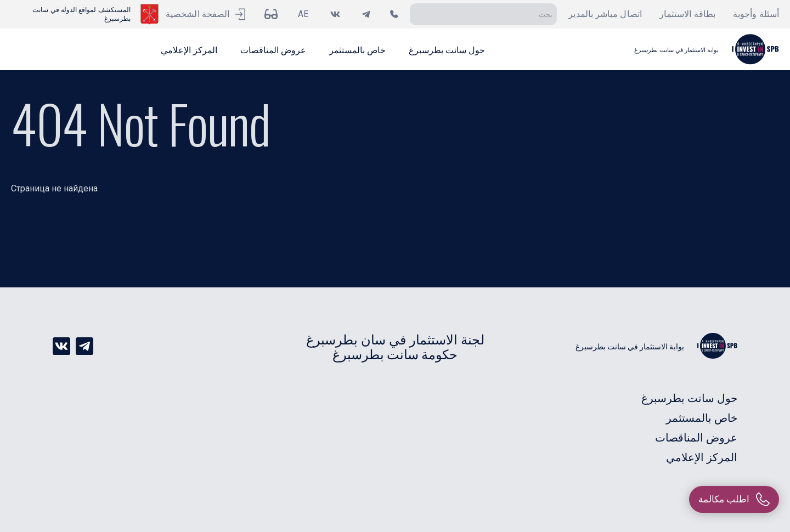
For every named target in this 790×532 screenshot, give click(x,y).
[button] (447, 49)
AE (303, 14)
